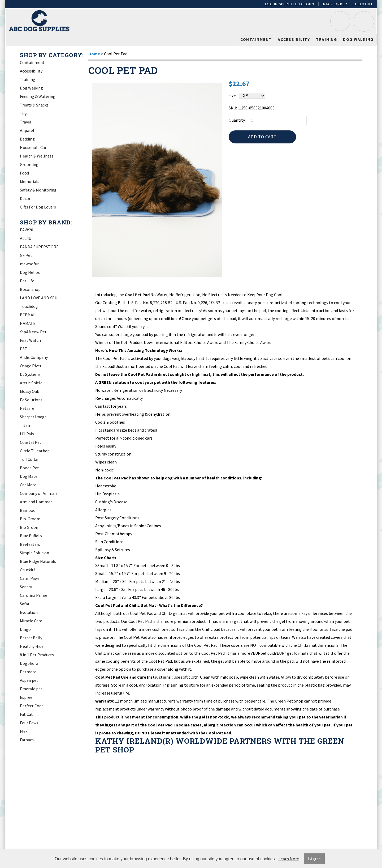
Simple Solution (34, 553)
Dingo (25, 629)
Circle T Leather (34, 451)
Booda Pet (29, 468)
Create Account (300, 4)
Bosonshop (30, 289)
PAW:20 (27, 230)
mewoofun (30, 264)
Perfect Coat (32, 706)
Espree (26, 697)
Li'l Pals (27, 434)
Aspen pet (29, 680)
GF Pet (26, 255)
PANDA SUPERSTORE (39, 247)
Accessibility (294, 39)
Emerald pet (31, 689)
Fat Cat (26, 714)
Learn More (289, 859)
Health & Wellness (37, 156)
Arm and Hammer (36, 502)
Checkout (363, 4)
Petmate (28, 672)
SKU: (233, 108)
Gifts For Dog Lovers (38, 207)
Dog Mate (29, 476)
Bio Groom (30, 527)
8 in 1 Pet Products (37, 655)
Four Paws (29, 723)
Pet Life (27, 281)
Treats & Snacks (34, 105)
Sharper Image (33, 417)
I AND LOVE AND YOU (39, 298)
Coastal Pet (31, 442)
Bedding (27, 139)
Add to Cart (262, 138)
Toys (24, 113)
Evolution (29, 612)
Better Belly (31, 638)
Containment (256, 39)
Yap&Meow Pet (33, 332)
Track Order (334, 4)
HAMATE (28, 323)
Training (327, 39)
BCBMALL (29, 315)
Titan (25, 425)
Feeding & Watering (38, 96)
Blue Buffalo (31, 536)
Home (94, 54)
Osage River (31, 366)
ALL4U (26, 238)
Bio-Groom (30, 519)
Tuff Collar (29, 459)
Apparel (27, 130)
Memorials (30, 181)
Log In (271, 4)
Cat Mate (28, 485)
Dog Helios (30, 272)
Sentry (26, 587)
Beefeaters (30, 544)
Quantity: (237, 120)
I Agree (314, 859)
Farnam (27, 740)
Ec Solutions (31, 400)
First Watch (30, 340)
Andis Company (34, 357)
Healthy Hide (32, 646)
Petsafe (27, 408)
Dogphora (29, 663)
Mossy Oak (29, 391)
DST (24, 349)
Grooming (29, 164)
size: (233, 96)
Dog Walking (358, 39)
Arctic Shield (31, 383)
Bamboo (28, 510)
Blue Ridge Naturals (38, 561)
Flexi (24, 731)
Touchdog (29, 306)
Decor (25, 198)
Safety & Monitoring (38, 190)
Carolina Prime (34, 595)
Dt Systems (30, 374)
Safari (25, 604)
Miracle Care (31, 621)
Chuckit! (27, 570)
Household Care (34, 147)
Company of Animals (39, 493)
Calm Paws (30, 578)
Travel (26, 122)
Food (24, 173)
